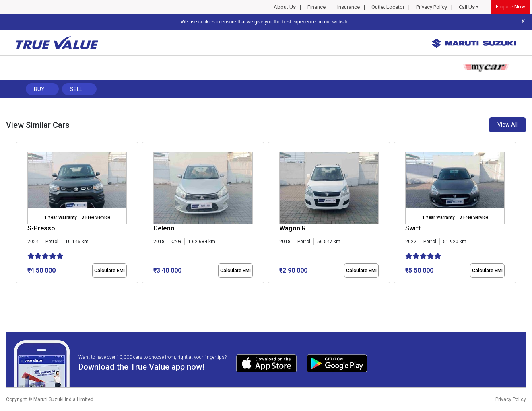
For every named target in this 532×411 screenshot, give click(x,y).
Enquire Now (510, 7)
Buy (39, 89)
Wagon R (293, 228)
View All (507, 125)
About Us (285, 7)
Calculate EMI (109, 271)
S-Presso (41, 228)
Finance (317, 7)
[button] (19, 290)
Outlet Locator (388, 7)
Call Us (467, 7)
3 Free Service (96, 217)
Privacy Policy (432, 7)
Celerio (164, 228)
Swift (413, 228)
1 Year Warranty (60, 217)
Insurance (348, 7)
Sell (76, 89)
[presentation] (20, 214)
